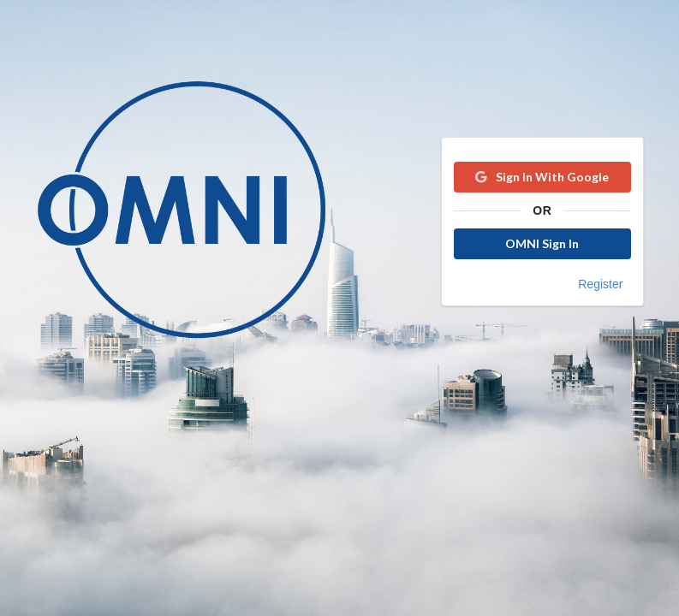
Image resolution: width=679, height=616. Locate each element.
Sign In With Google (541, 177)
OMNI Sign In (542, 243)
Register (600, 284)
